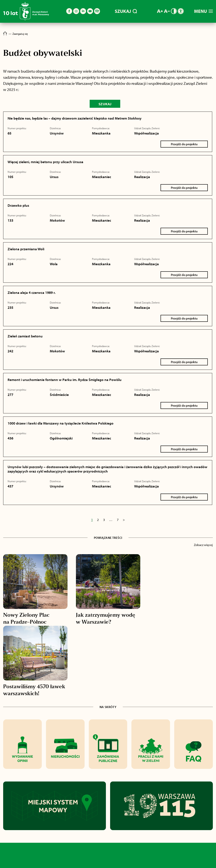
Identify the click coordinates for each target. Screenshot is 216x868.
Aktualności (20, 860)
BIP (145, 860)
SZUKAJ (126, 11)
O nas (80, 860)
